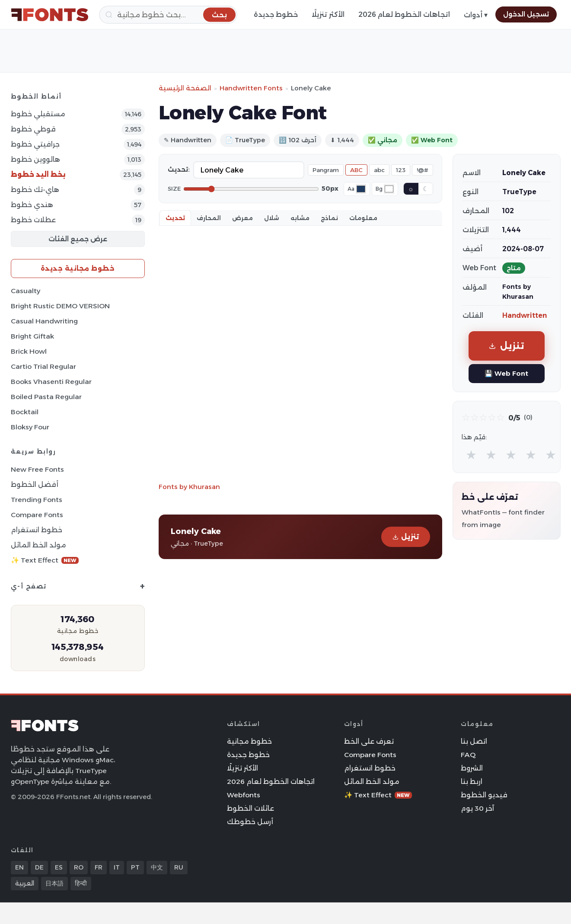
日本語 (54, 883)
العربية (25, 883)
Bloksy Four (30, 427)
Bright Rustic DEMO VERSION (60, 306)
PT (135, 867)
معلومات (363, 218)
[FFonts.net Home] (50, 15)
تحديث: (179, 169)
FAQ (468, 755)
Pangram (326, 170)
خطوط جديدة (276, 14)
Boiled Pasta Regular (46, 397)
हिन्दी (81, 883)
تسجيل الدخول (526, 14)
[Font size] (251, 189)
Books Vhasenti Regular (51, 382)
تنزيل (406, 537)
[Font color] (361, 189)
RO (79, 867)
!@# (423, 170)
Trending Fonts (37, 500)
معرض (242, 218)
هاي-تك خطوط (35, 190)
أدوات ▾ (476, 15)
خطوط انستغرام (37, 530)
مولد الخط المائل (38, 545)
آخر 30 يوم (477, 808)
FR (99, 867)
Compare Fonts (37, 515)
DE (39, 867)
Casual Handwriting (44, 321)
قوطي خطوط (33, 129)
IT (117, 867)
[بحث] (168, 15)
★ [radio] (471, 455)
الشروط (472, 768)
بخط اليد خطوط (38, 174)
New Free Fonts (37, 469)
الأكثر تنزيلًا (328, 14)
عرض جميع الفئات (78, 239)
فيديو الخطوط (484, 795)
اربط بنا (472, 782)
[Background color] (389, 189)
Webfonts (244, 795)
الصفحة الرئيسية (185, 88)
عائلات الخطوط (250, 808)
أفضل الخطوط (35, 484)
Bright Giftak (32, 336)
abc (379, 170)
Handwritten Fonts (251, 88)
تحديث (175, 218)
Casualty (26, 291)
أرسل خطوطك (250, 822)
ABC (356, 170)
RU (179, 867)
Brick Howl (29, 351)
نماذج (329, 218)
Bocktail (25, 412)
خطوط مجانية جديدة (78, 268)
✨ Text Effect (45, 560)
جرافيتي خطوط (35, 144)
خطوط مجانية (249, 741)
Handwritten (525, 315)
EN (19, 867)
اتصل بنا (474, 741)
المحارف (209, 218)
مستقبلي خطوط (38, 114)
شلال (272, 218)
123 (401, 170)
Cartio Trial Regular (43, 366)
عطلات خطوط (33, 220)
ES (59, 867)
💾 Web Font (506, 373)
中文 (157, 867)
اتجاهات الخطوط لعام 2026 (404, 14)
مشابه (300, 218)
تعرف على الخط (369, 741)
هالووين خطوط (35, 159)
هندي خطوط (32, 205)
